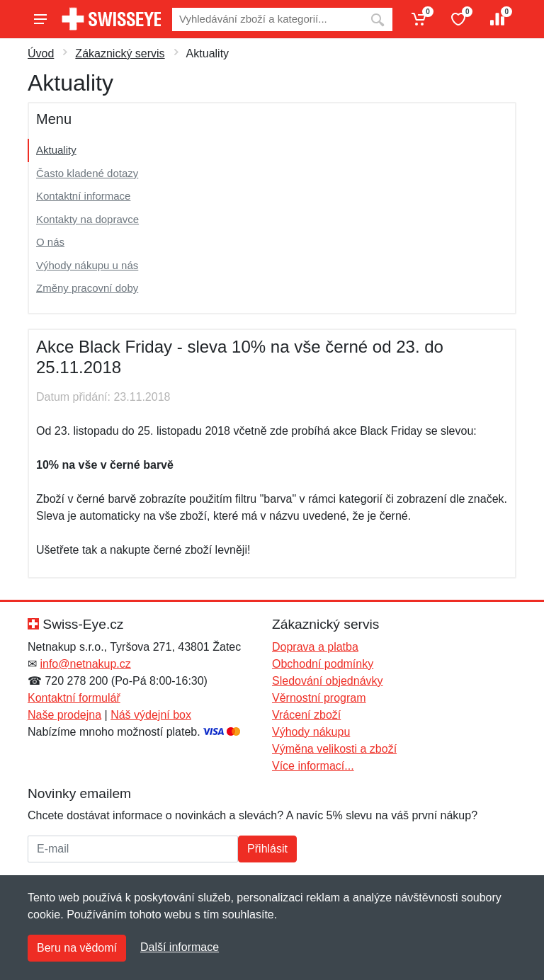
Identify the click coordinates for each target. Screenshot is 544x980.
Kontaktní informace (83, 196)
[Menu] (40, 19)
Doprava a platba (315, 647)
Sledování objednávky (328, 681)
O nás (50, 242)
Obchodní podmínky (323, 664)
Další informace (180, 947)
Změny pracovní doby (87, 288)
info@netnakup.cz (85, 664)
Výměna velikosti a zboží (334, 749)
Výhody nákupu (311, 732)
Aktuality (56, 150)
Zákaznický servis (120, 53)
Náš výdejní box (151, 715)
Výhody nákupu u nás (87, 265)
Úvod (41, 53)
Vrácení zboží (306, 715)
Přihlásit (267, 849)
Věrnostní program (319, 698)
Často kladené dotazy (87, 173)
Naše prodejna (64, 715)
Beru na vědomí (77, 948)
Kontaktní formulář (74, 698)
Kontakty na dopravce (87, 219)
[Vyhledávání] (267, 19)
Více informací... (313, 766)
